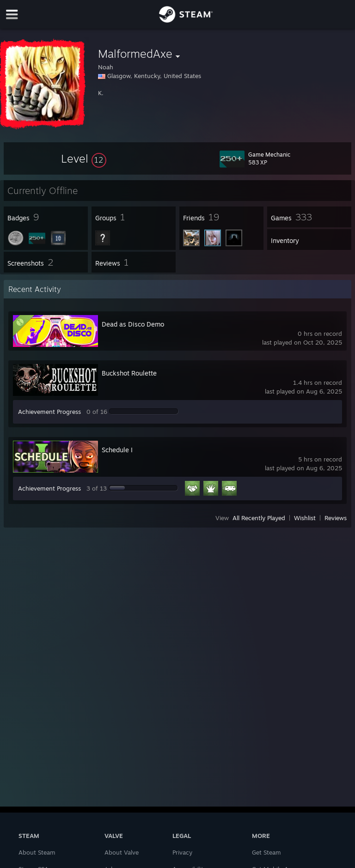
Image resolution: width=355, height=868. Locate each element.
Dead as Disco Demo (133, 324)
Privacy (182, 852)
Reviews (336, 518)
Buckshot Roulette (129, 373)
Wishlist (305, 518)
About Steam (37, 852)
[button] (84, 158)
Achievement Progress (49, 412)
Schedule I (117, 450)
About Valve (122, 852)
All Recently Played (259, 518)
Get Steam (266, 852)
